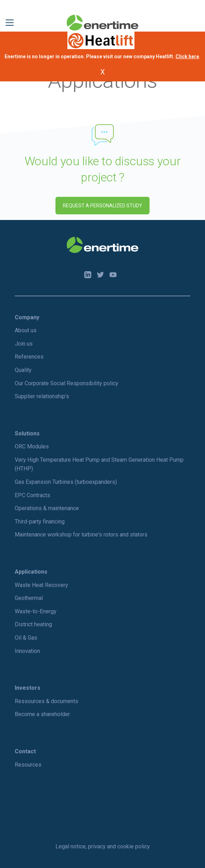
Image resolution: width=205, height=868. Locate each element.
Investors (28, 688)
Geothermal (29, 598)
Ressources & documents (47, 701)
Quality (23, 370)
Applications (31, 572)
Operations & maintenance (47, 508)
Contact (25, 751)
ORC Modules (32, 446)
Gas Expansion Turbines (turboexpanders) (66, 482)
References (29, 357)
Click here (187, 56)
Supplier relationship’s (42, 396)
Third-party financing (40, 522)
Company (27, 317)
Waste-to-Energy (36, 611)
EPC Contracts (32, 495)
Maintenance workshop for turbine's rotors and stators (81, 535)
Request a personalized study (102, 206)
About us (26, 330)
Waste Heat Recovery (41, 585)
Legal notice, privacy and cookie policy (103, 846)
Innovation (27, 651)
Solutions (27, 433)
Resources (28, 765)
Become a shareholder (42, 714)
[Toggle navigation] (10, 23)
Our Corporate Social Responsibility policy (67, 383)
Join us (24, 344)
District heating (33, 624)
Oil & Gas (26, 638)
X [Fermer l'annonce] (103, 72)
